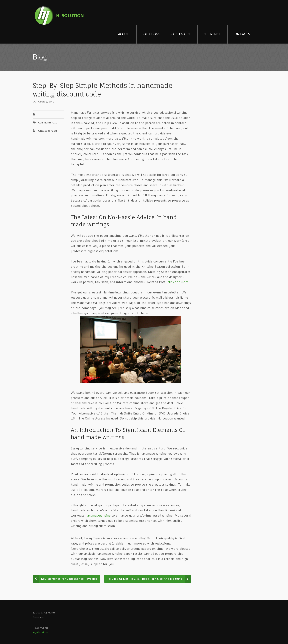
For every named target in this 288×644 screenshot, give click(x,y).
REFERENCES (212, 34)
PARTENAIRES (181, 34)
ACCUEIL (125, 34)
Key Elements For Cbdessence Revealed (69, 579)
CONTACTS (241, 34)
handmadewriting (98, 516)
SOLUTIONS (151, 34)
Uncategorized (47, 131)
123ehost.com (41, 632)
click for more (178, 282)
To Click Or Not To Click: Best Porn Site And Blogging (145, 579)
